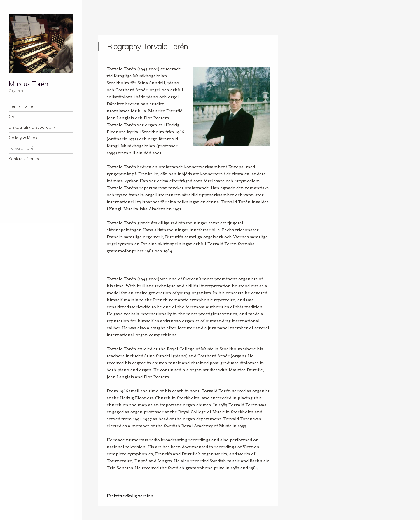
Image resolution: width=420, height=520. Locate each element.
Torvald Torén (22, 148)
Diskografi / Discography (32, 127)
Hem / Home (21, 106)
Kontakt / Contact (25, 159)
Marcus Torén (28, 84)
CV (12, 117)
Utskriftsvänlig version (130, 496)
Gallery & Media (24, 138)
